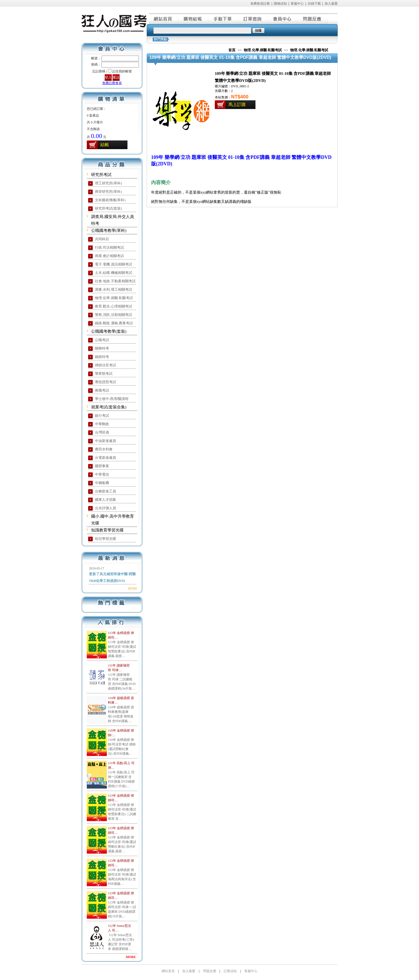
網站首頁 (164, 18)
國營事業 (102, 466)
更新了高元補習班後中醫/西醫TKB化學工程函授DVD (112, 577)
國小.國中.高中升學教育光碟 (113, 520)
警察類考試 (104, 374)
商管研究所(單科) (108, 192)
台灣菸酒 (102, 432)
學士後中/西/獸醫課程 (112, 399)
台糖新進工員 (105, 491)
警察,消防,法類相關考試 (113, 315)
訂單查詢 (253, 18)
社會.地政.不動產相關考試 (115, 281)
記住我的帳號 (122, 71)
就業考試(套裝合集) (109, 407)
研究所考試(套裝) (108, 208)
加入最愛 (331, 4)
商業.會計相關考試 (109, 256)
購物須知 (280, 4)
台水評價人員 (105, 508)
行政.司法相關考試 (109, 247)
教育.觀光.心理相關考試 (113, 306)
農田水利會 (104, 449)
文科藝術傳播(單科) (110, 200)
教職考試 (102, 390)
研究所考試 (101, 175)
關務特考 (102, 348)
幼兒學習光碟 (105, 539)
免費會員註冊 (260, 4)
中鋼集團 (102, 483)
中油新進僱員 (105, 441)
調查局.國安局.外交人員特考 (113, 220)
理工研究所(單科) (108, 183)
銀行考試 (102, 416)
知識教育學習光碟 (107, 530)
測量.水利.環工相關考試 (113, 289)
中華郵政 (102, 424)
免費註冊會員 (112, 83)
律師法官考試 (105, 365)
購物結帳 (194, 18)
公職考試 (102, 340)
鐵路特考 (102, 357)
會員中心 (283, 18)
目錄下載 (314, 4)
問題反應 (313, 18)
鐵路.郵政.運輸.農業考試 (114, 323)
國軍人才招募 (105, 500)
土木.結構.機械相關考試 (113, 273)
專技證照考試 (105, 382)
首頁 (232, 50)
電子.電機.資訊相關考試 (113, 264)
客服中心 (297, 4)
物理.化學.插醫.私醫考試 (114, 298)
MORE (132, 588)
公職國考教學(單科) (109, 230)
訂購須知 (230, 971)
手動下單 (223, 18)
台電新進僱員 (105, 458)
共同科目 (102, 239)
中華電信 (102, 474)
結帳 (105, 145)
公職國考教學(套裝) (109, 331)
